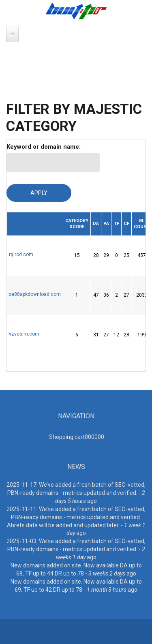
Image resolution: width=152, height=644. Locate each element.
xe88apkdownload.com (35, 294)
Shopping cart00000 (77, 437)
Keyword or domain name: (44, 147)
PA (106, 224)
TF (117, 224)
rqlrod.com (21, 255)
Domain (35, 223)
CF (126, 224)
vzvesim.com (24, 334)
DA (96, 224)
